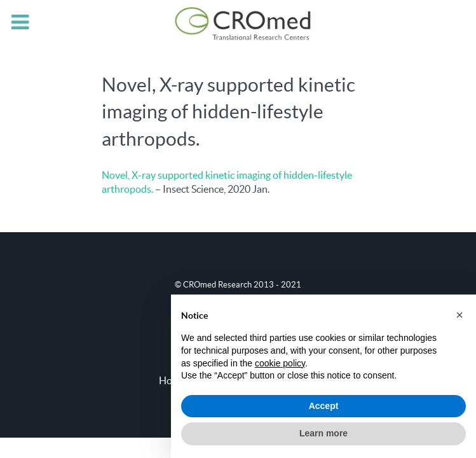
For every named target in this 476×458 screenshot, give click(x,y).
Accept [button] (324, 406)
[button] (459, 315)
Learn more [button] (323, 433)
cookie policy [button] (280, 363)
